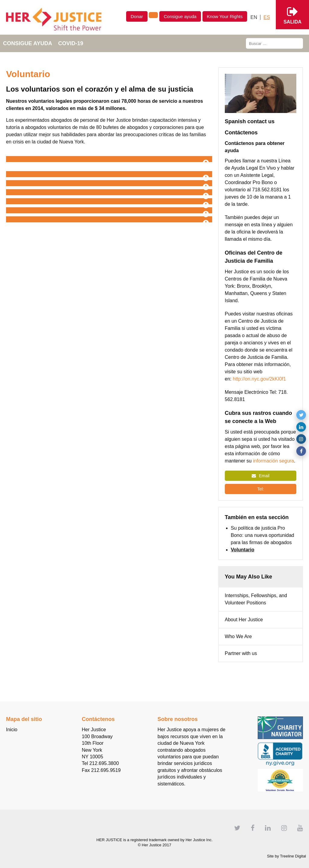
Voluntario (243, 550)
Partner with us (241, 653)
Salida (292, 14)
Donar (137, 16)
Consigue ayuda (180, 16)
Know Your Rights (225, 16)
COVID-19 (71, 43)
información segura (273, 461)
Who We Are (238, 636)
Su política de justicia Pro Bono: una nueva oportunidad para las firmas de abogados (263, 535)
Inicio (12, 730)
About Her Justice (244, 620)
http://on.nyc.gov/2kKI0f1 (260, 379)
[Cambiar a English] (254, 17)
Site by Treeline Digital (287, 856)
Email (261, 476)
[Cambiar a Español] (267, 17)
